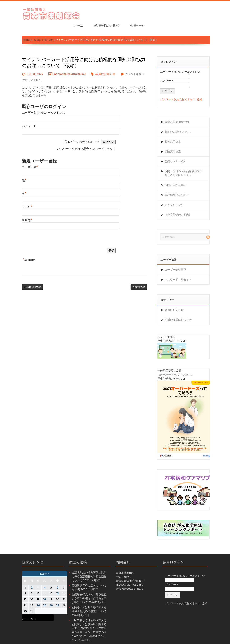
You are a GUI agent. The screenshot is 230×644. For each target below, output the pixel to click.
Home (18, 29)
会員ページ (208, 13)
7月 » (25, 609)
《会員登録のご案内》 (177, 13)
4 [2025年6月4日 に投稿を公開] (36, 578)
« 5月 (17, 609)
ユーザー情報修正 (179, 258)
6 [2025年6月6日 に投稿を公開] (49, 578)
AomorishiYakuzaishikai (61, 63)
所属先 (19, 209)
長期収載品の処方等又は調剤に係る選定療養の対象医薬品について (86, 567)
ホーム (149, 13)
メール (19, 196)
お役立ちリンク (177, 194)
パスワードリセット (103, 137)
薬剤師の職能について (181, 120)
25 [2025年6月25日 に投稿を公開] (36, 596)
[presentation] (41, 228)
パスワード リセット (181, 268)
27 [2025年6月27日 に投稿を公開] (49, 596)
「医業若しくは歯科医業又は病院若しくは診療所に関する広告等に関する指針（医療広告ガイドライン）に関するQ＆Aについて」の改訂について (86, 619)
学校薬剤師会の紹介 (180, 184)
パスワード (21, 115)
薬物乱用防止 (176, 130)
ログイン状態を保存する (84, 130)
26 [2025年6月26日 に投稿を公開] (43, 596)
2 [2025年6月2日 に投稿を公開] (23, 578)
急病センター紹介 (179, 150)
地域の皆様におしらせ (181, 308)
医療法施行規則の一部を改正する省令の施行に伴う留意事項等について (86, 589)
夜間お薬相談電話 (179, 174)
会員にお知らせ (35, 29)
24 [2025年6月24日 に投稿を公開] (30, 596)
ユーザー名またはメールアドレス (35, 101)
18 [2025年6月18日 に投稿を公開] (36, 590)
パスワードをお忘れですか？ (181, 88)
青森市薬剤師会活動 (180, 111)
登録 (203, 88)
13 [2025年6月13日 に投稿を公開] (49, 584)
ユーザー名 (21, 156)
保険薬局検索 (176, 140)
